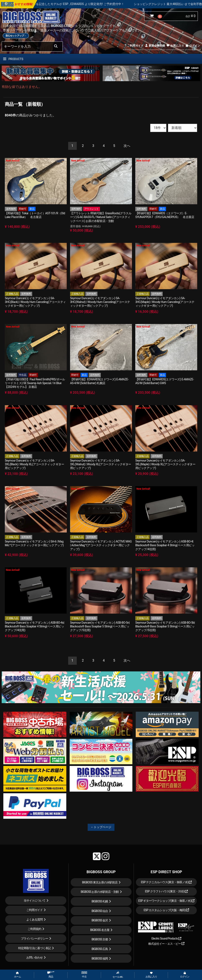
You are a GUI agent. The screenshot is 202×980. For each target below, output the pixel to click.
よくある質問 (35, 919)
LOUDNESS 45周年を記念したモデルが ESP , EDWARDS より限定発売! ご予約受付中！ (81, 4)
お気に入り (175, 46)
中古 (84, 975)
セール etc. (118, 975)
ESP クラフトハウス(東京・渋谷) (166, 891)
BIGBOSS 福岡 (100, 959)
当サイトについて (35, 901)
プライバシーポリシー (35, 938)
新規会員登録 (155, 46)
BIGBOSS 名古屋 (100, 930)
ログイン (193, 46)
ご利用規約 (34, 929)
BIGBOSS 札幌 (100, 901)
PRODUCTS (13, 59)
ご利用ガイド (134, 46)
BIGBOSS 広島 (100, 949)
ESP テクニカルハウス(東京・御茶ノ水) (166, 882)
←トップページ (101, 827)
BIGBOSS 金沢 (100, 920)
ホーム (17, 975)
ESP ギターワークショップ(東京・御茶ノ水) (166, 901)
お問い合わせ (35, 957)
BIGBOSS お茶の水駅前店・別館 (100, 892)
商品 (51, 975)
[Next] (127, 146)
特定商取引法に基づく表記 (35, 948)
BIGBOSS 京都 (100, 939)
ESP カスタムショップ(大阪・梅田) (166, 910)
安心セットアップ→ (16, 36)
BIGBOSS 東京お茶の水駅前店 (100, 882)
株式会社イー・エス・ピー (166, 944)
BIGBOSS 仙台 (100, 911)
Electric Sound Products (166, 938)
